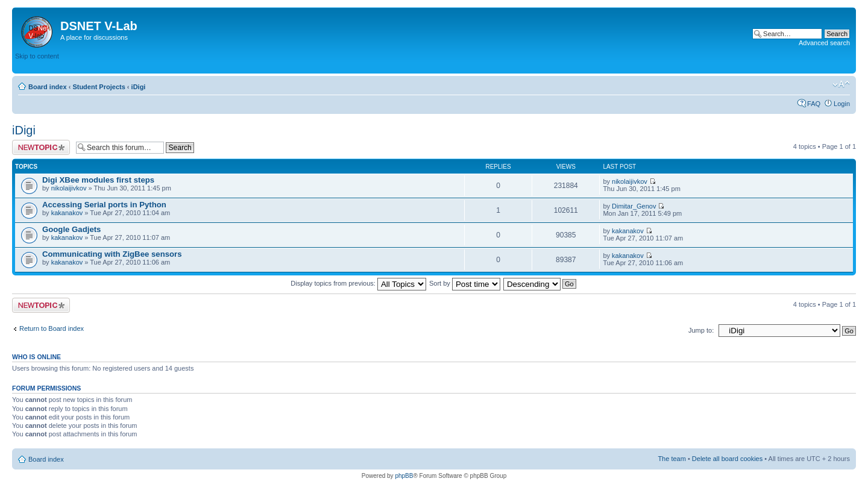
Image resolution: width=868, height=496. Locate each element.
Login (842, 104)
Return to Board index (52, 328)
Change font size (841, 84)
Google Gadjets (71, 229)
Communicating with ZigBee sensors (112, 254)
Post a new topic (41, 147)
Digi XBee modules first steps (98, 180)
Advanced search (824, 43)
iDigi (139, 87)
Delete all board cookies (727, 459)
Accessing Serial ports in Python (104, 205)
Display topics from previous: (358, 283)
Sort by (465, 283)
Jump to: (701, 330)
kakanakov (67, 213)
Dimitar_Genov (634, 206)
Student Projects (99, 87)
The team (671, 459)
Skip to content (37, 56)
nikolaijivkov (69, 188)
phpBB (404, 476)
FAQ (814, 104)
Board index (48, 87)
